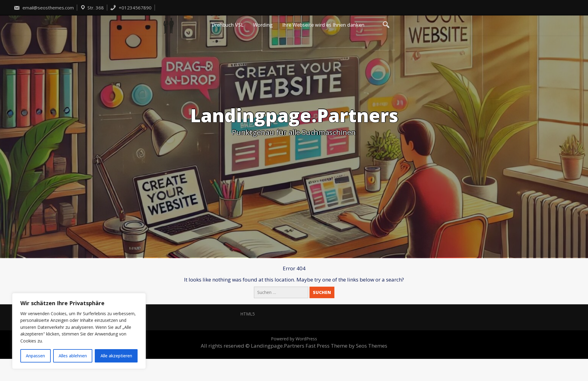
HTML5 (248, 314)
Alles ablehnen (73, 356)
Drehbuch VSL (227, 25)
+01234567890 (131, 8)
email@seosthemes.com (44, 8)
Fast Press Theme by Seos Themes (346, 346)
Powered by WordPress (294, 339)
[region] (79, 331)
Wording (263, 25)
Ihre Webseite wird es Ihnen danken (323, 25)
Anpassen (35, 356)
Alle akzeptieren (116, 356)
